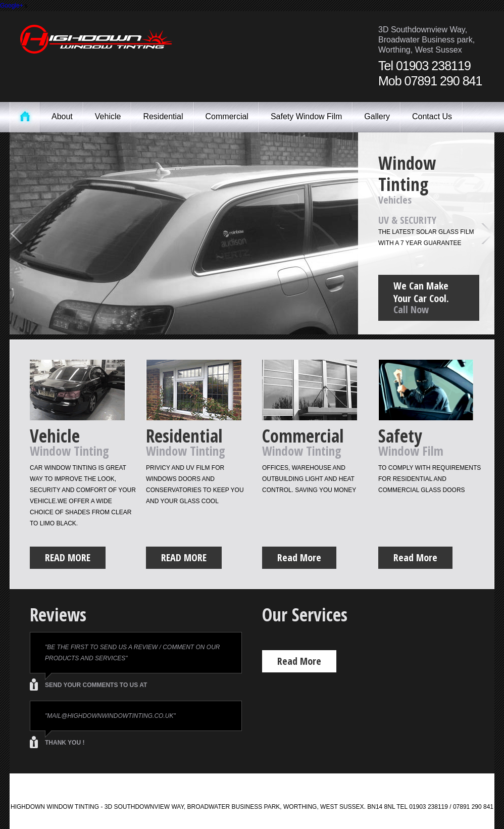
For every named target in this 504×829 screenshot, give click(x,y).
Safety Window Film (306, 116)
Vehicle (108, 116)
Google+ (12, 6)
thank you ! (65, 743)
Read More (68, 557)
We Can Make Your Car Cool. (429, 299)
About (62, 116)
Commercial (227, 116)
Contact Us (432, 116)
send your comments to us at (96, 685)
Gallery (377, 116)
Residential (163, 116)
